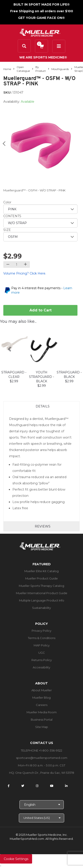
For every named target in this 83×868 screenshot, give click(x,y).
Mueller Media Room (42, 712)
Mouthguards (60, 69)
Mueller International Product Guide (42, 593)
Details (43, 406)
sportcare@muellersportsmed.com (42, 758)
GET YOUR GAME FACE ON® (41, 18)
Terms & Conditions (42, 638)
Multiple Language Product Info (42, 600)
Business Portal (42, 720)
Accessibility (41, 667)
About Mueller (42, 690)
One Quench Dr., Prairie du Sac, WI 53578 (45, 773)
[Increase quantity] (25, 265)
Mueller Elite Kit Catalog (41, 571)
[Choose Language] (42, 805)
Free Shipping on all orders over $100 (42, 11)
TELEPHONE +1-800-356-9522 (41, 750)
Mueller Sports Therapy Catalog (41, 586)
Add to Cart (41, 310)
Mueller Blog (41, 698)
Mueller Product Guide (41, 578)
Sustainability (41, 608)
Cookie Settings (16, 859)
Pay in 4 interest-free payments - (42, 290)
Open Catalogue (23, 69)
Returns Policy (42, 660)
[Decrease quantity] (8, 265)
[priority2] (40, 223)
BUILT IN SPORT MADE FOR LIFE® (42, 4)
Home (7, 69)
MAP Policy (42, 645)
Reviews (43, 526)
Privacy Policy (41, 631)
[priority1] (40, 209)
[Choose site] (41, 818)
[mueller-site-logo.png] (40, 32)
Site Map (42, 727)
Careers (42, 705)
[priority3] (40, 237)
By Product (41, 69)
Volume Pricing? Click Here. (25, 273)
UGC (42, 653)
